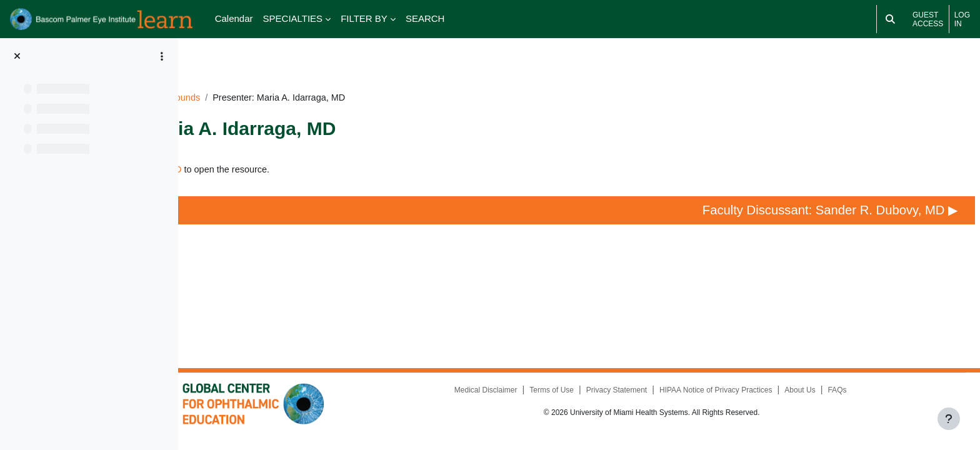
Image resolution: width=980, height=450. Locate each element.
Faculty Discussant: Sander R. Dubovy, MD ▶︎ (821, 203)
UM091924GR (291, 79)
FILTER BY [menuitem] (364, 18)
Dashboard (225, 79)
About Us (843, 400)
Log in (962, 19)
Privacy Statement (659, 400)
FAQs (881, 400)
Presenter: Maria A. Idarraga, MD (307, 152)
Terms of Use (594, 400)
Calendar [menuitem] (234, 18)
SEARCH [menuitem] (425, 18)
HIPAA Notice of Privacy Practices (759, 400)
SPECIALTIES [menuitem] (293, 18)
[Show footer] (949, 419)
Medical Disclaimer (528, 400)
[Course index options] (162, 56)
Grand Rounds (364, 79)
